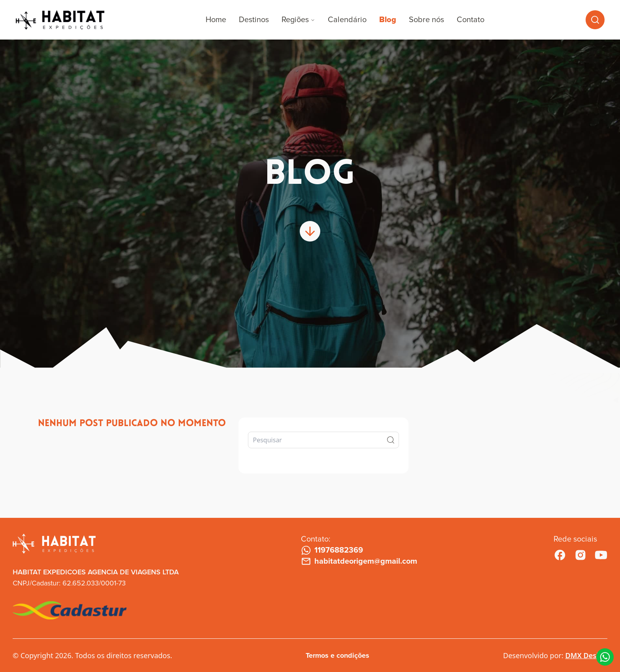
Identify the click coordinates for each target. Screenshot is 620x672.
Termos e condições (337, 655)
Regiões (298, 20)
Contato (471, 20)
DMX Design (586, 655)
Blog (388, 20)
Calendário (347, 20)
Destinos (254, 20)
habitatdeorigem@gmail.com (359, 561)
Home (216, 20)
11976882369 (332, 550)
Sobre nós (426, 20)
